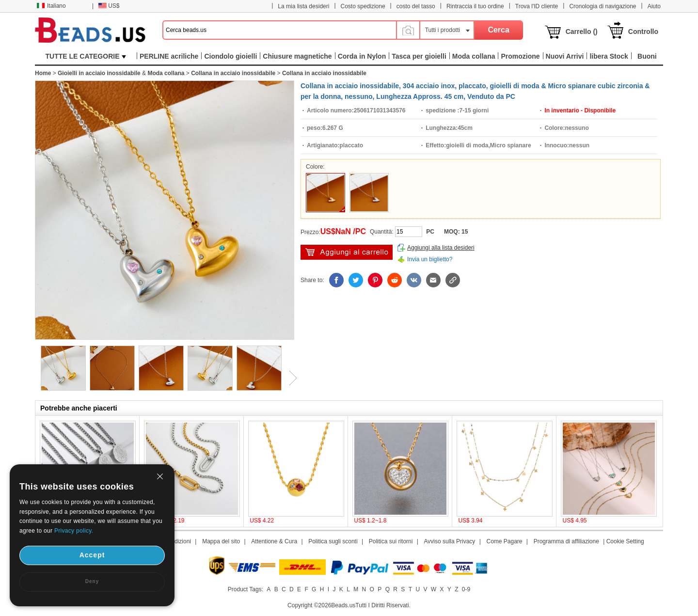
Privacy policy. (74, 531)
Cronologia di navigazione (603, 6)
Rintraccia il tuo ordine (475, 6)
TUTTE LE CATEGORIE (86, 56)
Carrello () (582, 32)
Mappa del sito (221, 541)
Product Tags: (246, 589)
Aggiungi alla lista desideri (441, 248)
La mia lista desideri (303, 6)
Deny (92, 581)
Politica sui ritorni (391, 541)
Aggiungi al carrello (347, 252)
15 (465, 232)
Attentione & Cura (274, 541)
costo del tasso (416, 6)
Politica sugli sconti (333, 541)
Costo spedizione (363, 6)
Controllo (643, 32)
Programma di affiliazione (566, 541)
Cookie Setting (625, 541)
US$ (109, 6)
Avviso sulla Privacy (450, 541)
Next (289, 378)
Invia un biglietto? (430, 259)
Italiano (51, 6)
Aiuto (654, 6)
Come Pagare (504, 541)
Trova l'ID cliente (537, 6)
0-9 (466, 589)
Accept (92, 555)
